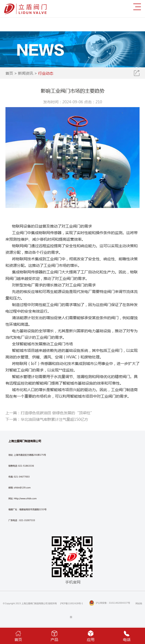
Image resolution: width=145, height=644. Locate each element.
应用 (91, 635)
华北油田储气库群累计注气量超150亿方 (54, 419)
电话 (127, 635)
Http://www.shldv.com (25, 498)
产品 (54, 635)
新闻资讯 (26, 73)
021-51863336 (26, 466)
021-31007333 (27, 520)
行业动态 (46, 73)
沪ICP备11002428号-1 (72, 603)
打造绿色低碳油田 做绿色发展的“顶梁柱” (57, 413)
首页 (9, 73)
